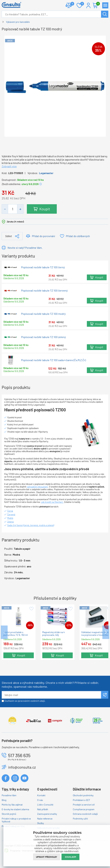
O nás (40, 800)
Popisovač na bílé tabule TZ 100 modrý (43, 314)
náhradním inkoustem (37, 487)
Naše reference (45, 819)
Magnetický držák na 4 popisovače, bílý (53, 634)
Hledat (105, 14)
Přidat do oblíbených (78, 236)
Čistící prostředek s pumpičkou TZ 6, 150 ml (16, 634)
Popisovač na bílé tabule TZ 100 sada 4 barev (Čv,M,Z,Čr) (53, 360)
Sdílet (9, 236)
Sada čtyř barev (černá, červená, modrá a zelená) (31, 525)
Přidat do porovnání (43, 236)
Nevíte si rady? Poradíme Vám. (25, 248)
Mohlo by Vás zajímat (12, 805)
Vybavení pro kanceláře (18, 22)
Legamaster (46, 173)
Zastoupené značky (47, 814)
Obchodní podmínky (83, 795)
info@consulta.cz (22, 767)
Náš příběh (43, 809)
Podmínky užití (80, 819)
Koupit (45, 209)
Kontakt (41, 795)
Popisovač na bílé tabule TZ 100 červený (44, 291)
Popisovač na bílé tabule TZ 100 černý (43, 267)
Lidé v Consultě (45, 805)
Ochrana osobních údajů (85, 814)
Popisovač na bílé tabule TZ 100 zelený (43, 337)
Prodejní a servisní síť (84, 805)
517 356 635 (19, 755)
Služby (40, 823)
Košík (97, 4)
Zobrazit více (9, 166)
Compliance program (84, 809)
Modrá (10, 518)
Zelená (10, 522)
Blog (4, 800)
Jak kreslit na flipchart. (52, 502)
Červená (11, 514)
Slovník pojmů (9, 814)
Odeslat (105, 695)
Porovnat (71, 4)
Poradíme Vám (9, 795)
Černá (10, 511)
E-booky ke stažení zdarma (15, 809)
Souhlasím (70, 857)
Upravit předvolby (47, 857)
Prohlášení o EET (81, 800)
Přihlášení (88, 5)
